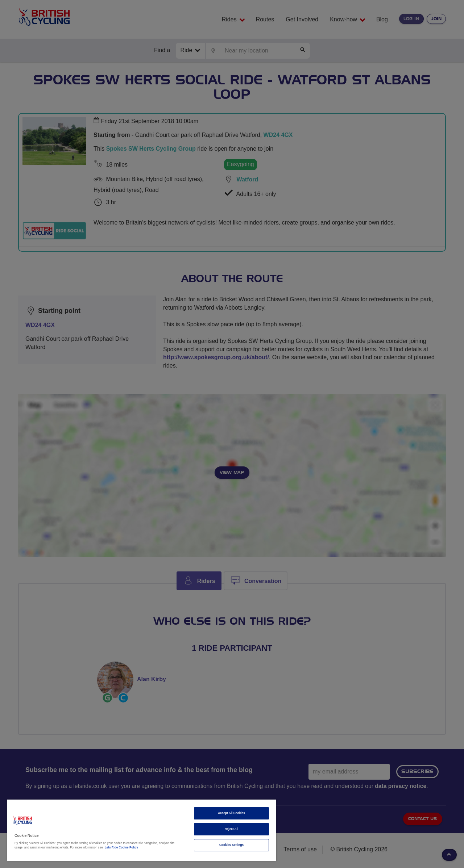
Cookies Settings (231, 845)
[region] (142, 830)
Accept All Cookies (231, 813)
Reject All (232, 829)
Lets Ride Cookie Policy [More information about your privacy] (121, 848)
